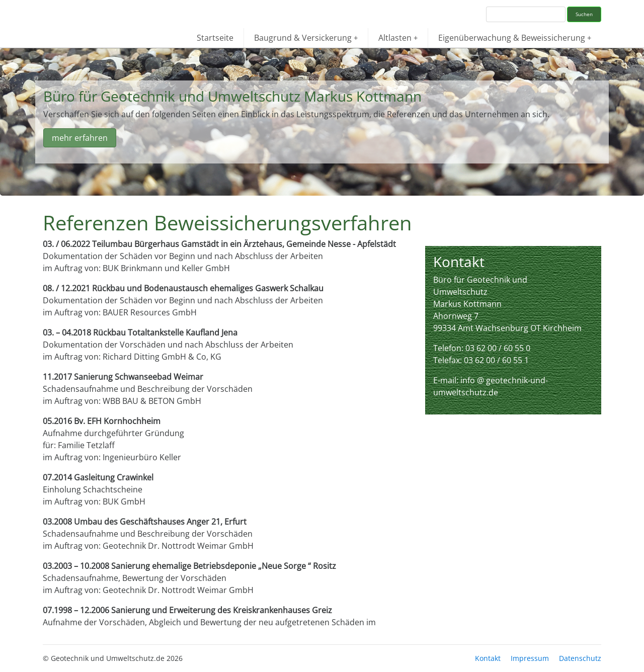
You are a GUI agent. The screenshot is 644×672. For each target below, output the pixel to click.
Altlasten (398, 38)
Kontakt (488, 658)
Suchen (584, 14)
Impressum (530, 658)
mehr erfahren (80, 138)
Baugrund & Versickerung (306, 38)
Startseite (215, 38)
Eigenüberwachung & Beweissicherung (515, 38)
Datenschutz (580, 658)
